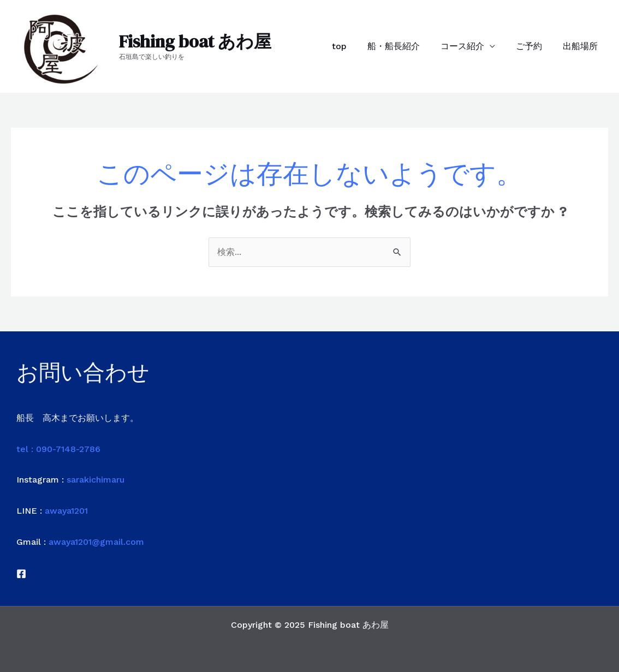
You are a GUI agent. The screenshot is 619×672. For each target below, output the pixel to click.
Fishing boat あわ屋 (195, 41)
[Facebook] (21, 574)
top (354, 46)
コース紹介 (471, 46)
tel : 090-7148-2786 (58, 449)
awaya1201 (66, 511)
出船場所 (582, 46)
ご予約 (534, 46)
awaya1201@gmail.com (96, 542)
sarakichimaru (96, 480)
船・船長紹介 (405, 46)
